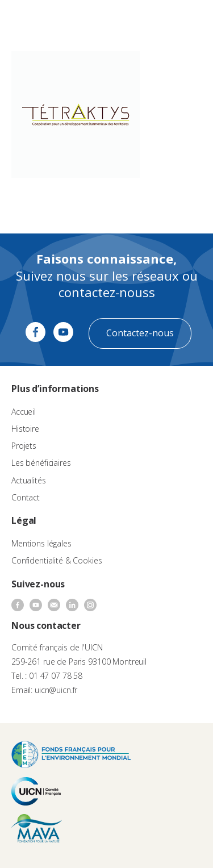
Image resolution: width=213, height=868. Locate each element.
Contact (26, 497)
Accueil (24, 412)
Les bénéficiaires (41, 463)
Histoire (25, 429)
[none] (160, 20)
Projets (24, 446)
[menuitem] (160, 20)
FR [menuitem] (154, 20)
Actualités (29, 480)
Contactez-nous (140, 333)
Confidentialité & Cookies (57, 560)
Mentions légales (41, 543)
